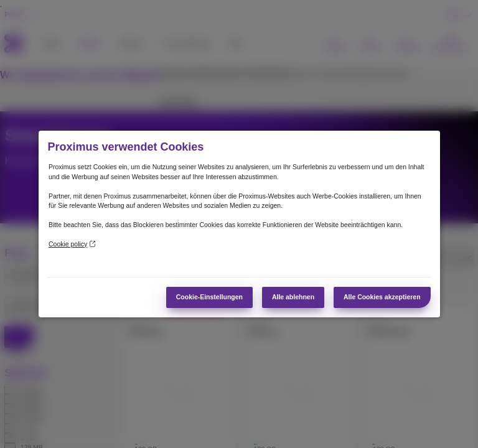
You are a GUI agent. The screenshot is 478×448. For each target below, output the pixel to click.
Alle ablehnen (293, 297)
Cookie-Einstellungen (209, 297)
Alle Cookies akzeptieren (382, 297)
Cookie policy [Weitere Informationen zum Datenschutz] (72, 244)
